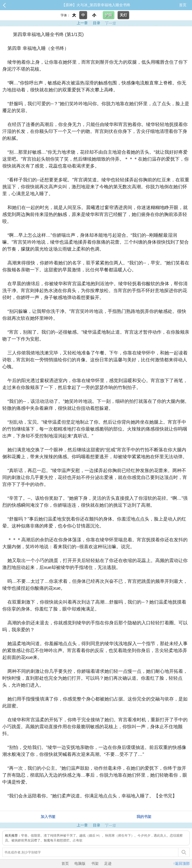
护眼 (109, 15)
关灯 (123, 15)
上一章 (82, 23)
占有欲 (78, 840)
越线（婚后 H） (91, 835)
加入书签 (48, 817)
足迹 (108, 864)
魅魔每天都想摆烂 (57, 840)
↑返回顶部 (181, 864)
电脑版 (80, 864)
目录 (97, 23)
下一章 (110, 23)
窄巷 (24, 835)
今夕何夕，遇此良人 (152, 835)
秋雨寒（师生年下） (120, 835)
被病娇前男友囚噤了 (26, 840)
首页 (183, 5)
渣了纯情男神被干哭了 (60, 835)
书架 (95, 864)
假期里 (36, 835)
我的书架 (144, 817)
